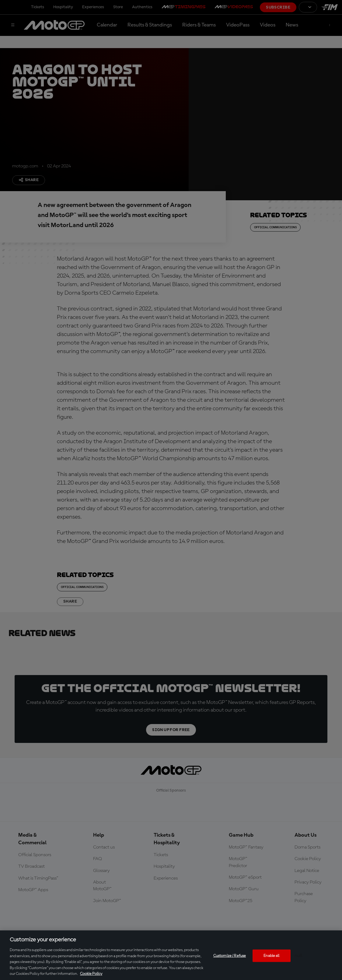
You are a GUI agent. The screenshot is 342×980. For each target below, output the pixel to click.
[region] (171, 955)
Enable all (271, 956)
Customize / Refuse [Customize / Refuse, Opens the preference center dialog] (230, 956)
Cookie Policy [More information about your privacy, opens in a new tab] (91, 974)
